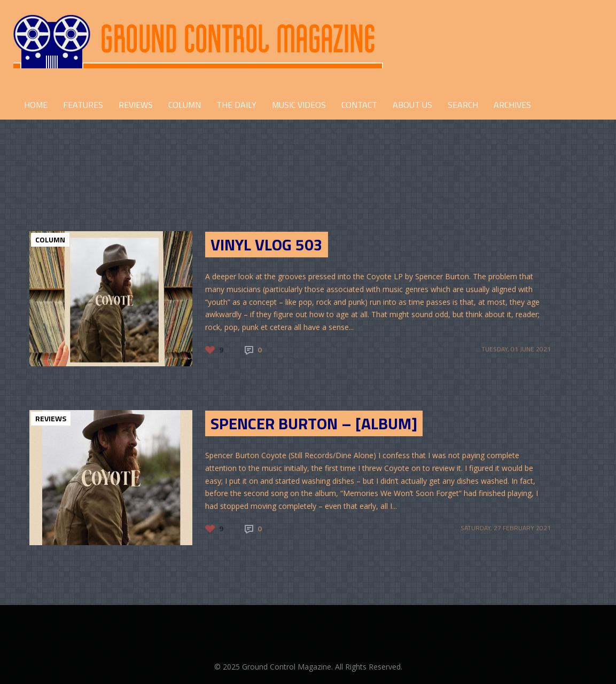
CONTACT (359, 105)
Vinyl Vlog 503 (267, 245)
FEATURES (83, 105)
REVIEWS (136, 105)
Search (463, 105)
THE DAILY (236, 105)
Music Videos (299, 105)
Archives (512, 105)
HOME (36, 105)
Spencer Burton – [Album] (314, 423)
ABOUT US (412, 105)
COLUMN (185, 105)
